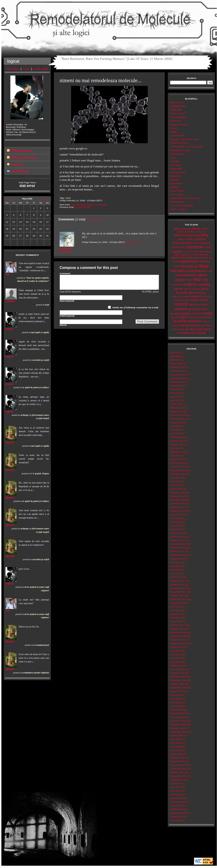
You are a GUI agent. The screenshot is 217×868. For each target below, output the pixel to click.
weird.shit (189, 333)
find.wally (178, 271)
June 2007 (175, 787)
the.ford (196, 329)
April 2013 (175, 529)
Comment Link (132, 242)
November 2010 (178, 636)
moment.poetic (182, 300)
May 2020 (175, 430)
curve (187, 252)
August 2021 (176, 386)
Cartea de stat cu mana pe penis (186, 147)
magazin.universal (180, 296)
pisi (193, 313)
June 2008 (175, 743)
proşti (208, 313)
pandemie (194, 309)
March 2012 (176, 577)
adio (177, 229)
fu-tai (210, 271)
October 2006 (177, 809)
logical (9, 329)
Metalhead (175, 176)
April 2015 (175, 456)
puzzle (175, 317)
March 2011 (176, 621)
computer (205, 243)
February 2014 (177, 492)
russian (206, 321)
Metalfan (174, 187)
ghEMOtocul (176, 102)
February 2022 (177, 367)
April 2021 (175, 400)
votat (179, 333)
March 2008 (176, 754)
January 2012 (177, 584)
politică (199, 313)
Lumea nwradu (178, 135)
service (196, 325)
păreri (205, 309)
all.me (196, 229)
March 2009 (176, 710)
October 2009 (177, 684)
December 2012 (178, 544)
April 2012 (175, 573)
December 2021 (178, 374)
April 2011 (175, 618)
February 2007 (177, 802)
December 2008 (178, 721)
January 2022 (177, 371)
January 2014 (177, 496)
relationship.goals (196, 317)
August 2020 (176, 422)
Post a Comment (95, 220)
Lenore (174, 128)
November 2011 (178, 592)
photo (186, 313)
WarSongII (175, 121)
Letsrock (174, 180)
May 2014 (175, 481)
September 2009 (178, 688)
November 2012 (178, 548)
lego (204, 293)
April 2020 (175, 433)
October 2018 (177, 444)
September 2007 (178, 776)
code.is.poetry (182, 243)
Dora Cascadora (178, 117)
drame (176, 261)
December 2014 (178, 470)
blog (205, 235)
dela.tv (178, 255)
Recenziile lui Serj (179, 143)
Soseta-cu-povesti (179, 124)
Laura (173, 158)
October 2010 (177, 640)
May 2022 (175, 356)
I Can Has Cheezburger (182, 205)
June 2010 (175, 654)
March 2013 (176, 533)
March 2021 (176, 404)
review (208, 317)
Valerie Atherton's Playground (185, 198)
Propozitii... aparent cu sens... (185, 139)
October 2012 (177, 551)
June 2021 (175, 393)
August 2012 (176, 559)
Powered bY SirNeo (180, 150)
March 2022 (176, 363)
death (202, 252)
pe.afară (176, 313)
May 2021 (175, 397)
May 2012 (175, 570)
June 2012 (175, 566)
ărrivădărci (190, 232)
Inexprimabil (176, 169)
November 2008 (178, 724)
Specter (10, 442)
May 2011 (175, 614)
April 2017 (175, 448)
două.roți (207, 258)
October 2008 (177, 728)
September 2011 (178, 599)
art (197, 232)
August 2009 (176, 691)
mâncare (207, 296)
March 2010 (176, 666)
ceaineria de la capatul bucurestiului (89, 205)
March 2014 (176, 489)
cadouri (182, 239)
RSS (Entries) (21, 151)
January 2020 (177, 441)
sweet (175, 329)
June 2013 (175, 522)
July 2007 (175, 783)
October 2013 (177, 507)
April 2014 (175, 485)
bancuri (203, 232)
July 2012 (175, 562)
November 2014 (178, 474)
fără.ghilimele (190, 266)
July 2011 (175, 607)
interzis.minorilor (192, 289)
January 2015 (177, 467)
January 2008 (177, 761)
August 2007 (176, 780)
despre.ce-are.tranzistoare (195, 255)
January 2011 (177, 629)
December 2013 (178, 500)
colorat (196, 243)
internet (178, 289)
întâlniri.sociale (197, 284)
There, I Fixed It (178, 209)
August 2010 (176, 647)
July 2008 (175, 739)
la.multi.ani (185, 293)
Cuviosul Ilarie (177, 154)
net (191, 304)
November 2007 (178, 769)
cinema (200, 239)
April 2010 (175, 662)
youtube (201, 333)
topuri (207, 329)
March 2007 (176, 798)
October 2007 (177, 772)
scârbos (176, 325)
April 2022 (175, 360)
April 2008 (175, 750)
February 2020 (177, 437)
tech (187, 329)
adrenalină (186, 229)
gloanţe (180, 280)
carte (190, 239)
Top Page (13, 69)
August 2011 (176, 603)
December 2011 (178, 588)
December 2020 (178, 415)
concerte (195, 247)
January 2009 (177, 717)
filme (204, 266)
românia (194, 321)
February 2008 (177, 758)
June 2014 (175, 478)
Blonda (174, 132)
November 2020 (178, 419)
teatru (181, 329)
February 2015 (177, 463)
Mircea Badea (177, 191)
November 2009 (178, 680)
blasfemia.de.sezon (187, 235)
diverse (198, 258)
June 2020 (175, 426)
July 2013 (175, 518)
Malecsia (175, 161)
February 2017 (177, 452)
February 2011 (177, 625)
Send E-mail (20, 171)
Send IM (17, 165)
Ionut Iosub (176, 165)
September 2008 (178, 732)
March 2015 (176, 459)
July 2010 (175, 651)
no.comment (202, 304)
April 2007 (175, 794)
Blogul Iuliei (176, 110)
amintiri (180, 232)
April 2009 (175, 706)
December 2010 (178, 632)
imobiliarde (178, 284)
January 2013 (177, 540)
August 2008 (176, 735)
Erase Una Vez (178, 113)
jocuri (205, 289)
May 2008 (175, 747)
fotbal (190, 271)
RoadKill (180, 321)
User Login (41, 69)
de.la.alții (194, 252)
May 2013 (175, 526)
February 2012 (177, 581)
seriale (185, 325)
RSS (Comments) (24, 158)
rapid (182, 317)
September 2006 (178, 813)
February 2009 (177, 713)
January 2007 (177, 805)
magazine (196, 296)
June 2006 (175, 820)
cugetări (177, 251)
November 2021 (178, 378)
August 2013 (176, 514)
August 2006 (176, 817)
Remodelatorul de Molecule (109, 21)
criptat (208, 247)
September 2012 (178, 555)
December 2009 (178, 677)
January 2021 (177, 411)
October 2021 (177, 382)
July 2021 (175, 389)
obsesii (181, 309)
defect (209, 252)
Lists (26, 69)
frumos (201, 271)
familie (177, 266)
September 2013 (178, 511)
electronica (189, 261)
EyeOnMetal (176, 183)
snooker (206, 325)
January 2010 (177, 673)
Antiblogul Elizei (178, 106)
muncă (203, 300)
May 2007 (175, 791)
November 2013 (178, 503)
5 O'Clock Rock (178, 172)
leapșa (198, 293)
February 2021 (177, 408)
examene (204, 262)
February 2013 (177, 537)
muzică (181, 304)
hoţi (205, 280)
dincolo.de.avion (182, 258)
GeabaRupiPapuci (186, 275)
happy (190, 280)
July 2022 (175, 352)
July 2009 (175, 695)
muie (194, 300)
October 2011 (177, 596)
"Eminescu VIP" (83, 207)
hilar (197, 280)
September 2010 (178, 643)
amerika (205, 229)
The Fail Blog (177, 202)
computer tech (179, 247)
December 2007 (178, 765)
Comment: (65, 273)
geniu (203, 275)
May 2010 (175, 658)
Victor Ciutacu (177, 194)
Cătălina (10, 301)
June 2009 (175, 699)
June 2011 (175, 610)
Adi (7, 274)
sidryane (66, 248)
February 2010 (177, 669)
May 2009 (175, 702)
